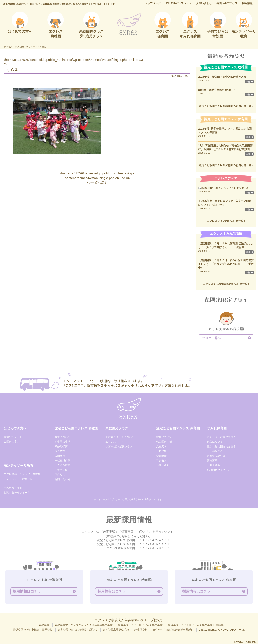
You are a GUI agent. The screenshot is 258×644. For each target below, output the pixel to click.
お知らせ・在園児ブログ (221, 437)
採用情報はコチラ (27, 591)
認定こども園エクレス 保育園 (178, 428)
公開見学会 (214, 465)
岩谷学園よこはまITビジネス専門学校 (140, 625)
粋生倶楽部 (141, 630)
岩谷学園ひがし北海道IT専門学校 (33, 630)
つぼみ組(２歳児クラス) (119, 447)
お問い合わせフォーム (17, 493)
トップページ (153, 3)
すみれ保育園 (217, 428)
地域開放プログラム (219, 470)
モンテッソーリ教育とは (18, 479)
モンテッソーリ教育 (19, 465)
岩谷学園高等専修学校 (116, 630)
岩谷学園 (44, 625)
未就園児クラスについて (120, 437)
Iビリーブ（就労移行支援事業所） (173, 630)
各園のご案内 (12, 442)
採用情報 (247, 3)
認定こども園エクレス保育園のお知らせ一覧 (226, 165)
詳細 (249, 82)
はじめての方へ (15, 428)
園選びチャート (13, 437)
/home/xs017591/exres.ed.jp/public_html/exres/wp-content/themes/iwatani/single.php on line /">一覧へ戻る (97, 178)
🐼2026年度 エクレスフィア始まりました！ (225, 188)
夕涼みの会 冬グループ (25, 47)
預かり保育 (61, 447)
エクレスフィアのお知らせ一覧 (226, 221)
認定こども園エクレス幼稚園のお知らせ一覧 (226, 106)
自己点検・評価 (13, 488)
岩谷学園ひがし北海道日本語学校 (78, 630)
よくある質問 (62, 465)
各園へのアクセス (227, 3)
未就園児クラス (64, 461)
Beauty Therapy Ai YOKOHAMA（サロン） (224, 630)
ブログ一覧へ (211, 338)
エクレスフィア (115, 442)
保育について (215, 442)
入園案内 (60, 456)
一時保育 (161, 451)
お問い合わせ (204, 3)
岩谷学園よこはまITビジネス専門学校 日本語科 (196, 625)
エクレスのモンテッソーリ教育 (22, 474)
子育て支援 (61, 470)
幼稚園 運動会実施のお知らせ (217, 90)
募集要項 (212, 461)
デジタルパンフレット (178, 3)
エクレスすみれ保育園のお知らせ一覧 (226, 284)
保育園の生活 (164, 442)
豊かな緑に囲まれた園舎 (221, 447)
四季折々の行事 (216, 456)
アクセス (60, 475)
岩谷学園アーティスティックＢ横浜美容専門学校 (84, 625)
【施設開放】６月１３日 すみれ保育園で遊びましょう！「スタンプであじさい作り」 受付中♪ (226, 264)
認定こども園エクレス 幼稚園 (76, 428)
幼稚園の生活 (62, 442)
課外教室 (60, 451)
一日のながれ (215, 451)
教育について (62, 437)
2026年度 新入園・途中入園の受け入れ (222, 77)
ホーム (7, 47)
